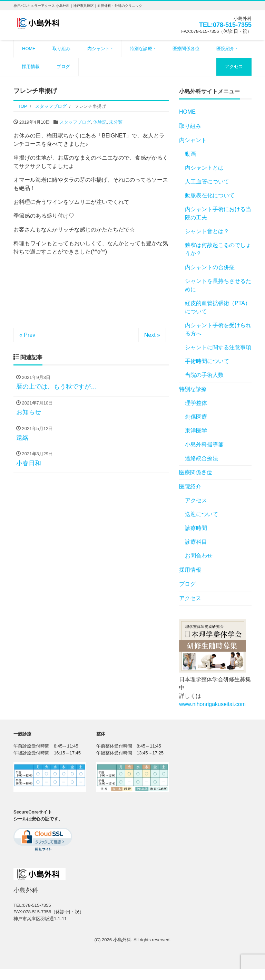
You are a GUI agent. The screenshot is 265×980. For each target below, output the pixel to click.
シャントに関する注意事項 (218, 347)
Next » (152, 335)
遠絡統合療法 (202, 458)
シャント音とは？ (207, 231)
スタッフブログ (75, 122)
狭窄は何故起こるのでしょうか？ (218, 249)
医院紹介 (225, 49)
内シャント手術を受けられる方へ (218, 329)
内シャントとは (204, 168)
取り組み (61, 49)
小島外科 (122, 940)
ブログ (63, 66)
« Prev (27, 335)
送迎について (202, 514)
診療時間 (196, 528)
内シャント (99, 49)
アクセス (234, 66)
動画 (190, 154)
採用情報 (31, 66)
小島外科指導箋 (204, 444)
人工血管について (207, 182)
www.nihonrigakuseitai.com (212, 704)
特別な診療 (141, 49)
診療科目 (196, 542)
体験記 (100, 122)
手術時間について (207, 361)
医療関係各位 (186, 49)
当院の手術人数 (204, 375)
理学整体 (196, 403)
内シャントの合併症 (210, 267)
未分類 (116, 122)
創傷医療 (196, 417)
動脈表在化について (210, 195)
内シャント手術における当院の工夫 (218, 213)
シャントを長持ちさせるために (218, 285)
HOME (29, 49)
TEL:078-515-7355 (225, 25)
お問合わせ (199, 556)
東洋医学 (196, 431)
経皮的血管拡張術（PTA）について (218, 307)
